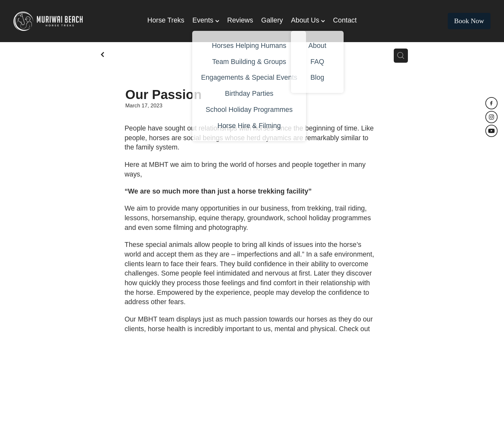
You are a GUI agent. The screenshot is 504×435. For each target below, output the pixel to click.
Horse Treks (166, 20)
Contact (345, 20)
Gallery (272, 20)
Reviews (240, 20)
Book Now (469, 21)
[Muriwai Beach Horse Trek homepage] (61, 21)
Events (206, 20)
